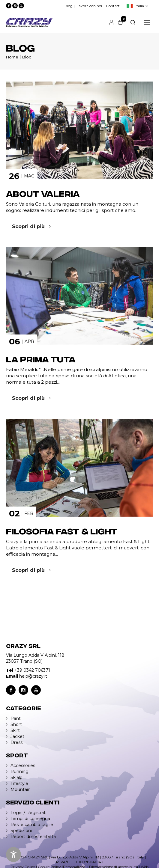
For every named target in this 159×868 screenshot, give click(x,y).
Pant (16, 718)
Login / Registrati (28, 813)
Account (111, 22)
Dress (16, 742)
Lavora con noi (89, 6)
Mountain (21, 789)
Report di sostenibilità (33, 837)
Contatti (113, 6)
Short (16, 724)
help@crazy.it (33, 676)
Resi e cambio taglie (32, 825)
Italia (140, 6)
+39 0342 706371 (32, 670)
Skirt (15, 730)
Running (19, 771)
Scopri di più (28, 226)
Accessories (23, 765)
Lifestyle (19, 783)
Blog (69, 6)
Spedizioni (21, 831)
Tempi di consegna (30, 819)
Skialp (16, 777)
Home (12, 57)
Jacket (17, 736)
